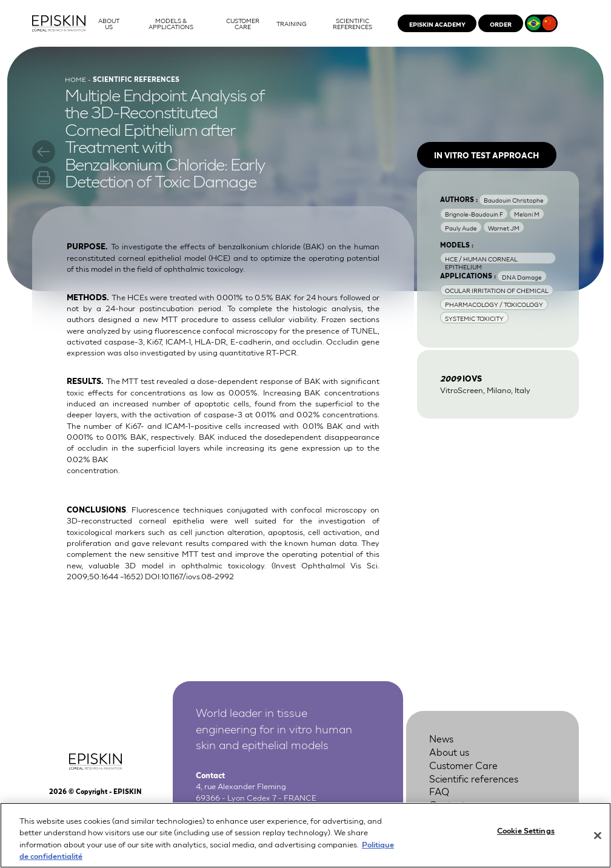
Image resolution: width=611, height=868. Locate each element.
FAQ (439, 791)
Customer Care (463, 765)
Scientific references (474, 778)
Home (75, 79)
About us (449, 752)
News (441, 738)
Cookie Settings (526, 836)
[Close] (598, 841)
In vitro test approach (486, 155)
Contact (447, 804)
